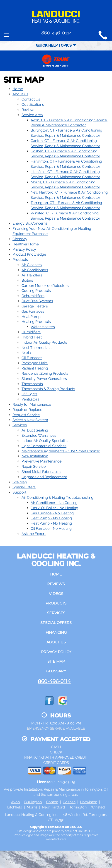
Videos (56, 594)
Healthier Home (26, 244)
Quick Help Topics (56, 45)
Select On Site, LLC (69, 827)
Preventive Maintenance (41, 461)
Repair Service (34, 466)
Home (18, 89)
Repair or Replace (27, 410)
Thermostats (32, 384)
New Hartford (53, 807)
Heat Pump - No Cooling (51, 518)
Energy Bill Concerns (30, 223)
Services (20, 425)
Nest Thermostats (37, 348)
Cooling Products (36, 291)
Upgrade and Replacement (44, 477)
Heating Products (36, 322)
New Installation (35, 456)
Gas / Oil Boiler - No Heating (54, 508)
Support (19, 492)
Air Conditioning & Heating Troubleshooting (57, 498)
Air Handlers (32, 275)
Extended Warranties (39, 435)
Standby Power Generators (44, 379)
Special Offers (24, 487)
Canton (52, 802)
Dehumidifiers (33, 296)
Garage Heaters (35, 306)
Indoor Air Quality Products (44, 342)
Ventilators (30, 399)
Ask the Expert (34, 534)
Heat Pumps (32, 317)
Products (20, 260)
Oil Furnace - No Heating (51, 529)
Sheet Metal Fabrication (41, 472)
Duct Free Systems (37, 301)
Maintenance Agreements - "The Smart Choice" (61, 451)
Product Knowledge (29, 254)
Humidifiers (31, 332)
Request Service (26, 415)
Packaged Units (35, 363)
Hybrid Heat (32, 337)
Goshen (69, 802)
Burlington (33, 802)
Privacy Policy (24, 249)
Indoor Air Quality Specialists (45, 441)
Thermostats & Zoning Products (48, 389)
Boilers (27, 280)
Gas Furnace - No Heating (52, 513)
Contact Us (31, 99)
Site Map (20, 482)
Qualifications (33, 104)
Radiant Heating (35, 368)
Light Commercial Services (44, 446)
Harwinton (89, 802)
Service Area (32, 115)
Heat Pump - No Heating (51, 523)
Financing (56, 632)
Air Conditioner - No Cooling (54, 503)
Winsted (98, 807)
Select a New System (30, 420)
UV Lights (29, 394)
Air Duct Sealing (35, 430)
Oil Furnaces (32, 358)
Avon (15, 802)
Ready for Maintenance (32, 404)
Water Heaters (43, 327)
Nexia (26, 353)
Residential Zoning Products (45, 373)
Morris (32, 807)
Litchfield (15, 807)
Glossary (20, 239)
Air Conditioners (35, 270)
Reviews (28, 110)
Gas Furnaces (33, 311)
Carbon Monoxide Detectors (45, 286)
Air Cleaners (32, 265)
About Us (20, 94)
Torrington (78, 807)
